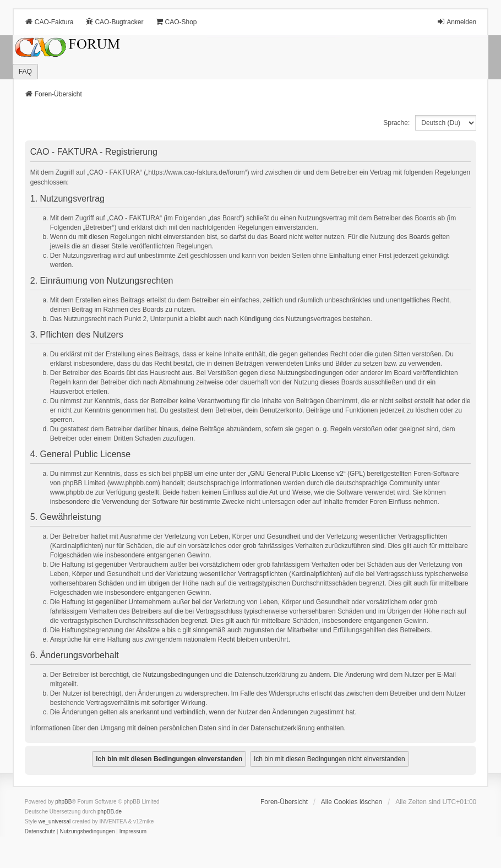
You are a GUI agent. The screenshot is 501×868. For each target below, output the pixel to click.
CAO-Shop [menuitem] (176, 22)
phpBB (63, 802)
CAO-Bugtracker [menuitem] (114, 22)
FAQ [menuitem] (25, 72)
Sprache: (396, 123)
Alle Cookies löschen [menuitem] (352, 802)
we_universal (55, 821)
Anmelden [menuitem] (456, 22)
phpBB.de (110, 812)
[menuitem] (40, 832)
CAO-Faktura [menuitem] (49, 22)
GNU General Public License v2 (296, 474)
